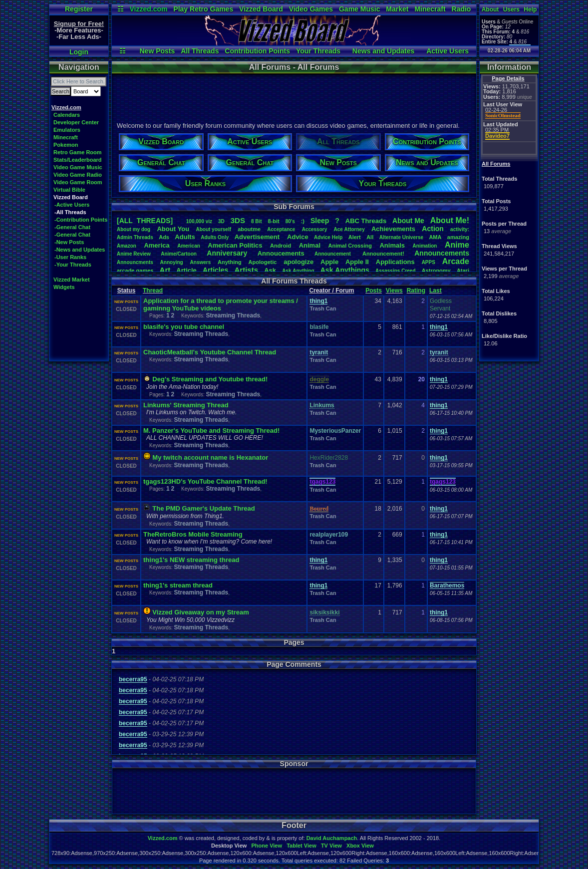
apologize (298, 262)
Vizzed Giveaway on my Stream (200, 612)
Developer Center (76, 122)
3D (221, 221)
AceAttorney (349, 229)
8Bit (257, 221)
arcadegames (135, 271)
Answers (201, 262)
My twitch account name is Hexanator (210, 457)
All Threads (200, 51)
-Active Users (72, 205)
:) (303, 221)
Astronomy (436, 271)
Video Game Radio (78, 175)
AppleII (357, 262)
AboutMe (408, 221)
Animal (310, 245)
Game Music (359, 9)
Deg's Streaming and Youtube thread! (210, 379)
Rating (416, 290)
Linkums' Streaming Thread (186, 405)
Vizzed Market (72, 280)
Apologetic (263, 262)
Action (433, 229)
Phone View (267, 846)
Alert (355, 237)
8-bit (274, 221)
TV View (331, 846)
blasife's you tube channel (184, 327)
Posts (374, 290)
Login (79, 52)
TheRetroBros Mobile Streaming (193, 534)
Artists (246, 270)
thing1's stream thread (178, 585)
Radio (461, 9)
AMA (435, 237)
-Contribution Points (81, 220)
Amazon (127, 246)
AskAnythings (345, 270)
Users (511, 9)
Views (394, 290)
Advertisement (258, 237)
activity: (460, 229)
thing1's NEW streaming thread (191, 560)
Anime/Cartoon (179, 254)
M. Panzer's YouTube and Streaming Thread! (211, 431)
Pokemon (66, 145)
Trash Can (323, 308)
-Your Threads (73, 265)
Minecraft (430, 9)
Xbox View (360, 846)
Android (281, 246)
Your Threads (318, 51)
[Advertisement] (294, 96)
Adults (185, 237)
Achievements (393, 229)
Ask (270, 270)
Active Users (447, 51)
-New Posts (69, 242)
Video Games (311, 9)
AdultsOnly (215, 237)
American (189, 246)
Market (397, 9)
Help (530, 9)
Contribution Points (257, 51)
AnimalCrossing (350, 246)
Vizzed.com (148, 9)
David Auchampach (332, 838)
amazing (458, 237)
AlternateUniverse (401, 237)
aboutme (249, 229)
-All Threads (70, 212)
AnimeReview (134, 254)
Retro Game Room (78, 152)
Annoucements (281, 253)
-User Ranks (70, 257)
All (370, 237)
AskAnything (298, 271)
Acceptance (281, 229)
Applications (395, 262)
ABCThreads (366, 221)
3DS (238, 220)
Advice (298, 237)
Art (165, 270)
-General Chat (72, 227)
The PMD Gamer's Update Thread (203, 508)
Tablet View (301, 846)
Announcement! (383, 254)
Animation (425, 246)
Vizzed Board (261, 9)
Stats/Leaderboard (78, 160)
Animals (392, 245)
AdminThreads (135, 237)
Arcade (456, 261)
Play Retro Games (203, 9)
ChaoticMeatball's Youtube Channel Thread (210, 352)
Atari (463, 271)
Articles (215, 270)
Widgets (64, 287)
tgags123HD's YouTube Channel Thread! (205, 481)
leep (320, 221)
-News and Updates (80, 250)
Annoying (172, 262)
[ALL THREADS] (145, 221)
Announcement (333, 254)
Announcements (442, 253)
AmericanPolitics (235, 245)
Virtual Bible (69, 190)
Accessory (315, 229)
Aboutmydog (134, 229)
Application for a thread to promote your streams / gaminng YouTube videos (221, 304)
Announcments (135, 262)
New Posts (157, 51)
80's (290, 221)
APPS (429, 262)
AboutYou (173, 229)
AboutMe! (450, 220)
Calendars (67, 115)
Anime (457, 245)
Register (79, 9)
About (490, 9)
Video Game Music (78, 167)
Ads (164, 237)
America (156, 245)
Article (186, 270)
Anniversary (227, 253)
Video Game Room (78, 182)
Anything (230, 262)
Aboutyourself (213, 229)
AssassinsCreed (396, 271)
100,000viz (199, 221)
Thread (153, 290)
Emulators (67, 130)
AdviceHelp (328, 237)
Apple (329, 262)
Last (436, 290)
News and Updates (383, 51)
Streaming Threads (233, 315)
